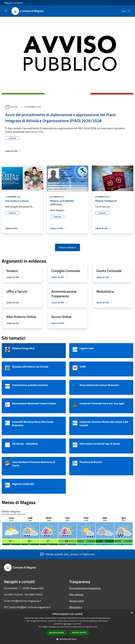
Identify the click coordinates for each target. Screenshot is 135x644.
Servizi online (76, 601)
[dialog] (67, 627)
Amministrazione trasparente (85, 588)
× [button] (132, 613)
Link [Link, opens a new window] (95, 627)
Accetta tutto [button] (56, 633)
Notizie (14, 107)
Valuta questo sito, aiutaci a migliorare (67, 554)
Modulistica (76, 607)
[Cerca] (129, 11)
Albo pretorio (76, 595)
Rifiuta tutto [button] (79, 633)
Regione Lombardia (14, 3)
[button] (67, 639)
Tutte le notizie (67, 247)
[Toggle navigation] (6, 11)
